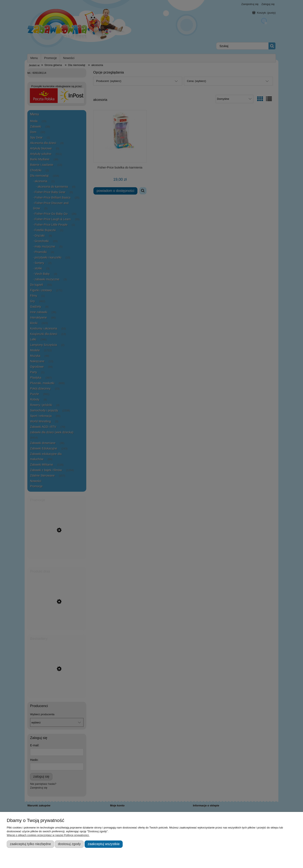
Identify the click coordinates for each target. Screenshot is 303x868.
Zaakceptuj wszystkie (104, 844)
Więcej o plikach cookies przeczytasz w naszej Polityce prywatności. (48, 835)
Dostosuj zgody (69, 844)
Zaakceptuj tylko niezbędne (30, 844)
